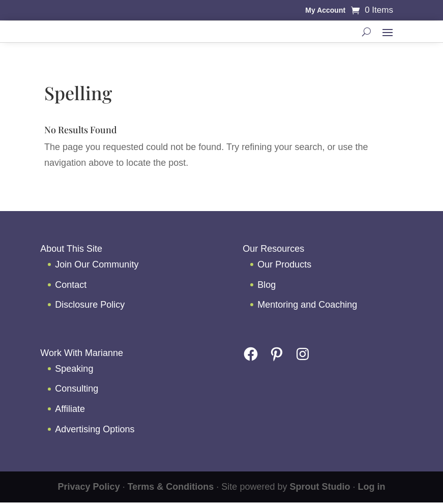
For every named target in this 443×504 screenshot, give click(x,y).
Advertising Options (95, 429)
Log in (371, 487)
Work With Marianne (82, 353)
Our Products (284, 264)
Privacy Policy (89, 487)
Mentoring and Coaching (307, 305)
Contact (71, 285)
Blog (267, 285)
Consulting (77, 389)
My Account (325, 10)
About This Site (71, 249)
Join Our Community (97, 264)
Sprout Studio (320, 487)
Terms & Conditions (171, 487)
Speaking (74, 369)
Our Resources (273, 249)
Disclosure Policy (90, 305)
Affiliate (70, 409)
